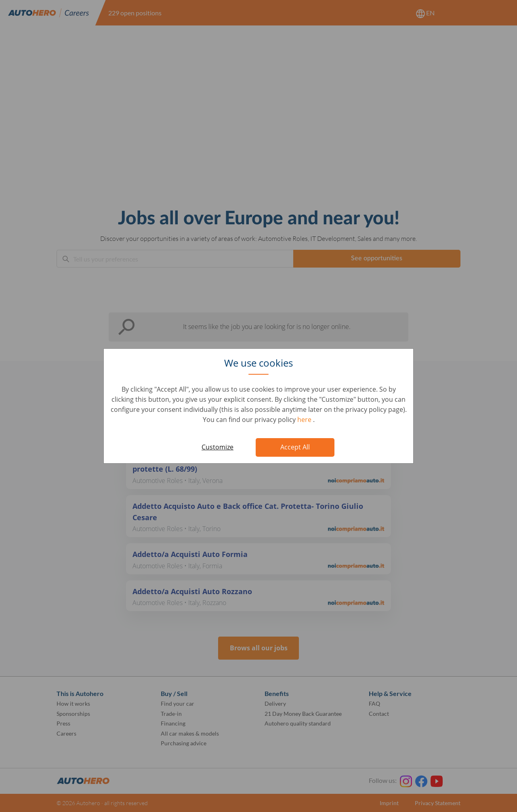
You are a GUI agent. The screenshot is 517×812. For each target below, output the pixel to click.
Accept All (295, 447)
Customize (218, 447)
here (305, 420)
